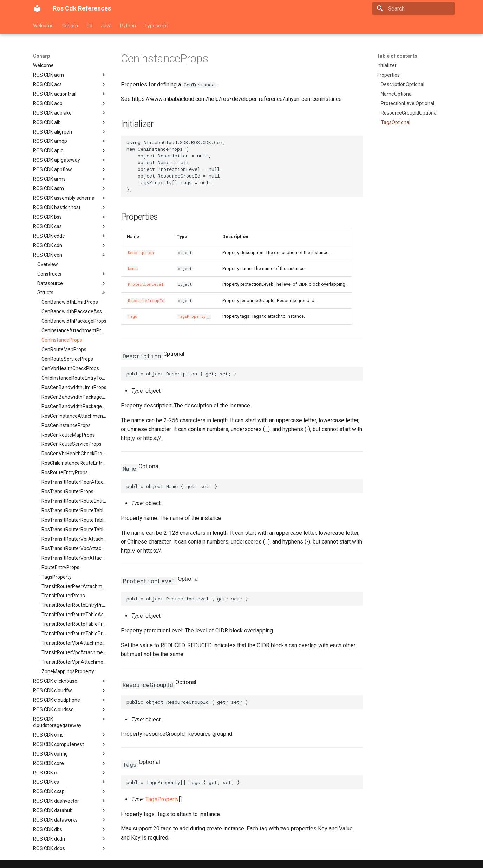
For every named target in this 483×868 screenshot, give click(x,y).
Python (128, 26)
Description (141, 253)
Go (89, 26)
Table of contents (397, 56)
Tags (132, 316)
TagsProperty (192, 316)
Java (106, 26)
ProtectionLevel (146, 284)
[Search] (413, 8)
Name (132, 269)
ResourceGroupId (146, 301)
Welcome (43, 26)
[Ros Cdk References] (37, 8)
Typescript (156, 26)
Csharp (70, 26)
